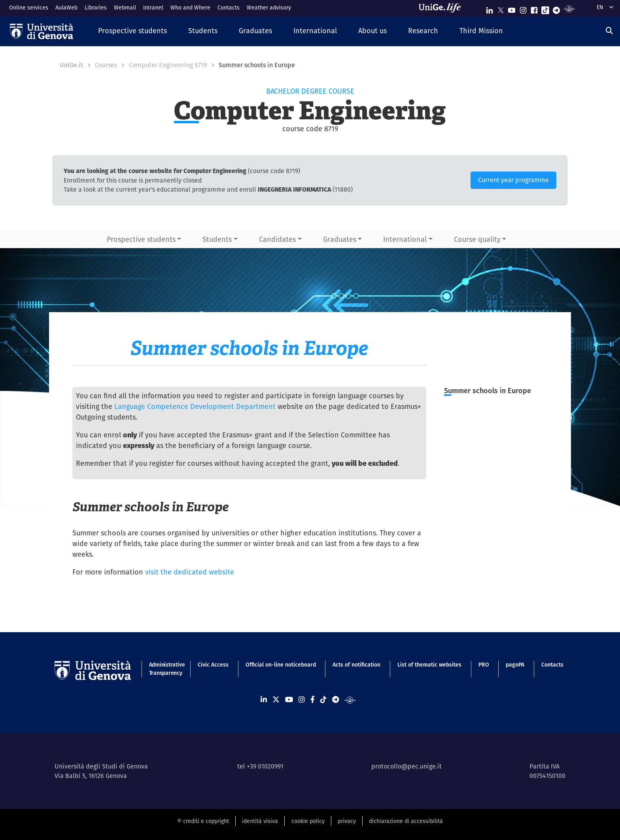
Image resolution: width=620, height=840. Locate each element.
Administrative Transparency (165, 669)
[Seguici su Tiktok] (545, 8)
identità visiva (260, 821)
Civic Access (213, 665)
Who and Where (190, 8)
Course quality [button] (477, 239)
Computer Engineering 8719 (168, 65)
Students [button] (217, 239)
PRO (484, 665)
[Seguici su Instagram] (523, 8)
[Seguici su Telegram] (556, 8)
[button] (132, 31)
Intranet (153, 8)
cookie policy (308, 821)
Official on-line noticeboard (281, 665)
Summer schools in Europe (488, 391)
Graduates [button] (340, 239)
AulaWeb (66, 8)
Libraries (96, 8)
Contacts (229, 8)
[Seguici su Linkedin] (490, 8)
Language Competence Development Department (195, 406)
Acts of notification (356, 665)
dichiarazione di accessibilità (406, 821)
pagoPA (515, 665)
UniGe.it (71, 65)
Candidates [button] (277, 239)
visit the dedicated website (190, 572)
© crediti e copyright (203, 821)
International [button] (405, 239)
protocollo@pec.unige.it (406, 766)
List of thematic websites (429, 665)
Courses (106, 65)
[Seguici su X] (501, 8)
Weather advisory (269, 8)
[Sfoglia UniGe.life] (442, 8)
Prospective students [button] (141, 239)
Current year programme (513, 180)
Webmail (125, 8)
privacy (347, 821)
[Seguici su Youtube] (512, 8)
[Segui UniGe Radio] (569, 8)
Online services (29, 8)
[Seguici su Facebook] (534, 8)
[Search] (609, 31)
